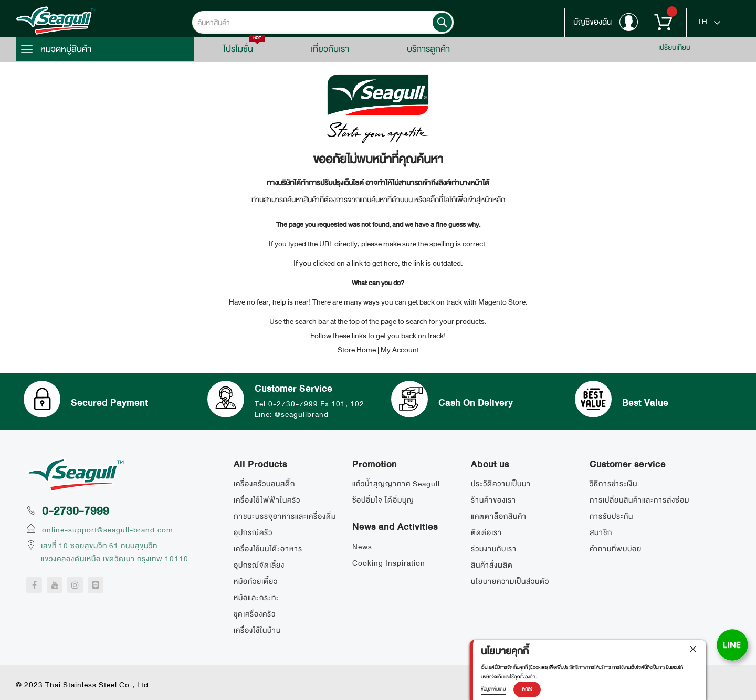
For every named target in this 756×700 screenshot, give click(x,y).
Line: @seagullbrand (292, 414)
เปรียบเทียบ (674, 47)
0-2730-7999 (76, 511)
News (362, 547)
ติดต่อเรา (486, 532)
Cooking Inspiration (389, 563)
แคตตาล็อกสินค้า (499, 516)
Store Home (357, 350)
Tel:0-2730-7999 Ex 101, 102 (309, 404)
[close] (693, 649)
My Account (400, 350)
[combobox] (323, 22)
